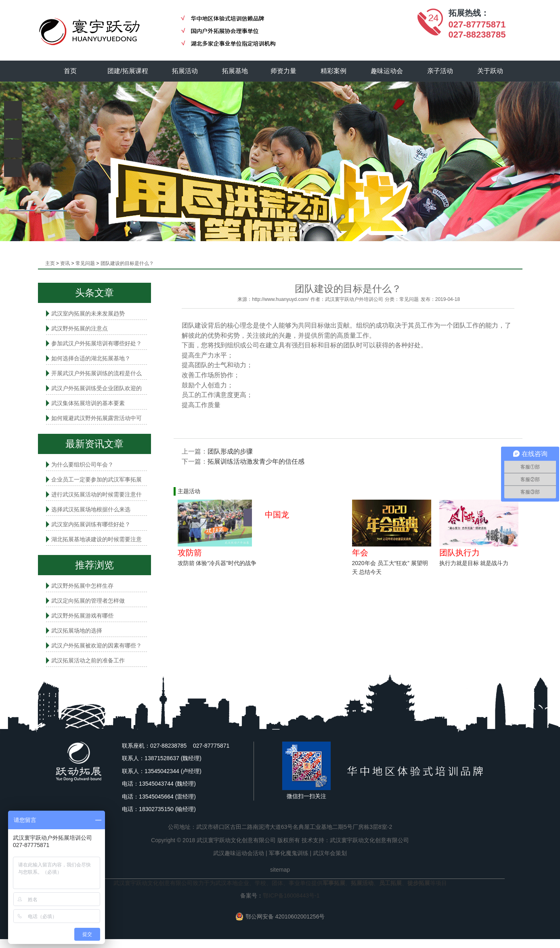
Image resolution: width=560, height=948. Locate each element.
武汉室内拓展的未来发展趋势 (88, 313)
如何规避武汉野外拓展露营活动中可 (96, 418)
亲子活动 (440, 71)
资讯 (65, 263)
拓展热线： (469, 13)
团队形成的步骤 (230, 451)
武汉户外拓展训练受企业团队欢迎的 (96, 388)
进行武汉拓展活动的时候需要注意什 (96, 494)
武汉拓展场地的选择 (77, 631)
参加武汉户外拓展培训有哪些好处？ (96, 343)
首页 (70, 71)
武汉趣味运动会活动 (239, 853)
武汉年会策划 (330, 853)
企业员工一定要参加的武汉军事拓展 (96, 479)
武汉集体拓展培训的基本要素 (88, 403)
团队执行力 (459, 553)
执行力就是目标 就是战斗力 (474, 563)
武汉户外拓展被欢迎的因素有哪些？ (96, 645)
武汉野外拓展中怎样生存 (82, 586)
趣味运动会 (387, 71)
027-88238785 (477, 35)
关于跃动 (490, 71)
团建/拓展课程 (128, 71)
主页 (50, 263)
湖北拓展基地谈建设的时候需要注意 (96, 539)
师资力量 (284, 71)
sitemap (280, 870)
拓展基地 (235, 71)
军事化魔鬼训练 (289, 853)
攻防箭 (190, 553)
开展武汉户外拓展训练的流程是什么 (96, 373)
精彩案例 (334, 71)
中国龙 (277, 515)
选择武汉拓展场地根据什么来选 (91, 509)
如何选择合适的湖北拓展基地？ (91, 358)
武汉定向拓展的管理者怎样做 (88, 601)
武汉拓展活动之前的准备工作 (88, 660)
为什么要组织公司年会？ (82, 465)
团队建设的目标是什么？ (127, 263)
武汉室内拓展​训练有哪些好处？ (91, 524)
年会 (360, 553)
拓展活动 (185, 71)
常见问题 (85, 263)
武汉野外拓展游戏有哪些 (82, 616)
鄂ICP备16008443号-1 (291, 895)
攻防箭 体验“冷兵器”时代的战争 (217, 563)
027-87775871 (477, 24)
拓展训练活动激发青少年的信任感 (256, 461)
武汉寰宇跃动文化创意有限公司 (369, 840)
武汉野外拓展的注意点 (80, 328)
